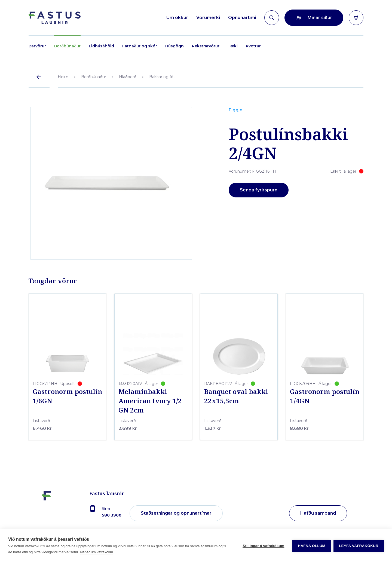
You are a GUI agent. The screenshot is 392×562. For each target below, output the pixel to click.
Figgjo (236, 110)
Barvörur (37, 46)
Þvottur (253, 46)
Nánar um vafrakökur (97, 552)
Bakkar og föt (162, 77)
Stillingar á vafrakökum (263, 546)
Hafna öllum (312, 546)
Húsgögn (174, 46)
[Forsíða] (55, 18)
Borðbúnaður (67, 46)
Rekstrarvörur (206, 46)
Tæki (233, 46)
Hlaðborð (128, 77)
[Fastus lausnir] (47, 514)
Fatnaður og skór (140, 46)
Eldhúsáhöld (101, 46)
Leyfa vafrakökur (359, 546)
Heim (63, 77)
